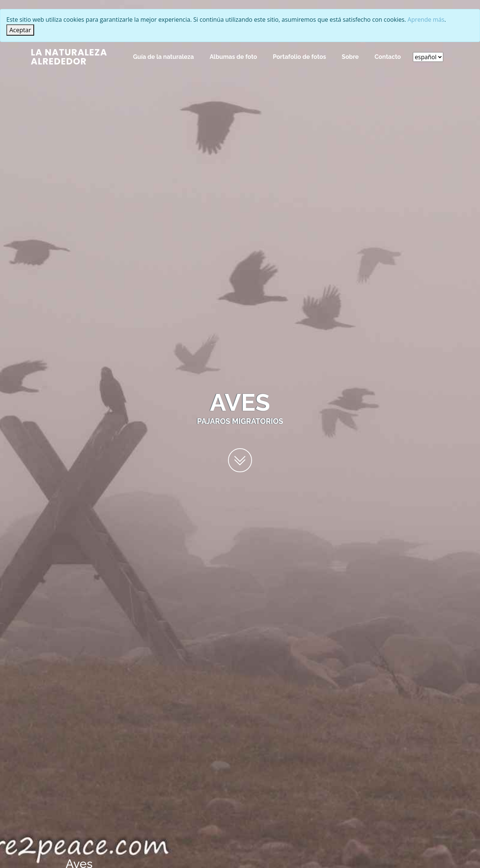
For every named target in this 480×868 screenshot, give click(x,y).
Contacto (387, 57)
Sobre (350, 57)
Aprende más (432, 20)
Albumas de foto (233, 57)
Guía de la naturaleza (163, 57)
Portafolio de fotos (299, 57)
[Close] (20, 30)
